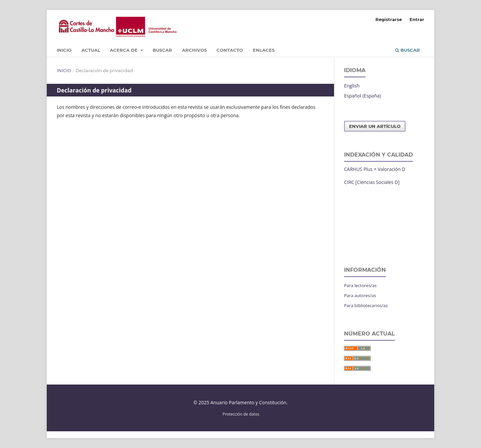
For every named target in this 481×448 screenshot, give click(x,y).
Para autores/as (360, 295)
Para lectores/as (360, 285)
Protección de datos (241, 414)
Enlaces (264, 50)
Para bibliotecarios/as (366, 305)
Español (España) (362, 96)
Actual (91, 50)
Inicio (64, 50)
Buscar (162, 50)
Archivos (194, 50)
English (352, 86)
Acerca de (124, 50)
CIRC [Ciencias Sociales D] (372, 182)
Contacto (230, 50)
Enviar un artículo (375, 126)
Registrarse (389, 19)
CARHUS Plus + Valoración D (375, 169)
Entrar (417, 19)
